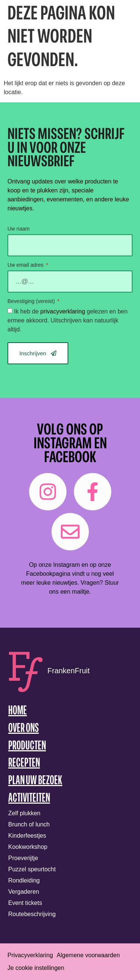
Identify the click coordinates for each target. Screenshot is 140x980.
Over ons (24, 729)
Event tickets (25, 903)
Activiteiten (29, 799)
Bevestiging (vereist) (32, 301)
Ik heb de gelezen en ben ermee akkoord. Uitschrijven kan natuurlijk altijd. (68, 320)
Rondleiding (24, 880)
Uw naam (18, 229)
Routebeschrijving (32, 914)
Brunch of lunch (29, 824)
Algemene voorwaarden (88, 955)
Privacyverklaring (30, 955)
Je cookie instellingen (36, 968)
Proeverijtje (23, 858)
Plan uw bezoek (35, 781)
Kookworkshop (28, 847)
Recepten (24, 763)
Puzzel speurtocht (32, 869)
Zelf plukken (24, 813)
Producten (27, 746)
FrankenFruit (69, 671)
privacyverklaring (63, 311)
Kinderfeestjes (27, 836)
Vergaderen (24, 892)
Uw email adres (26, 265)
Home (18, 711)
